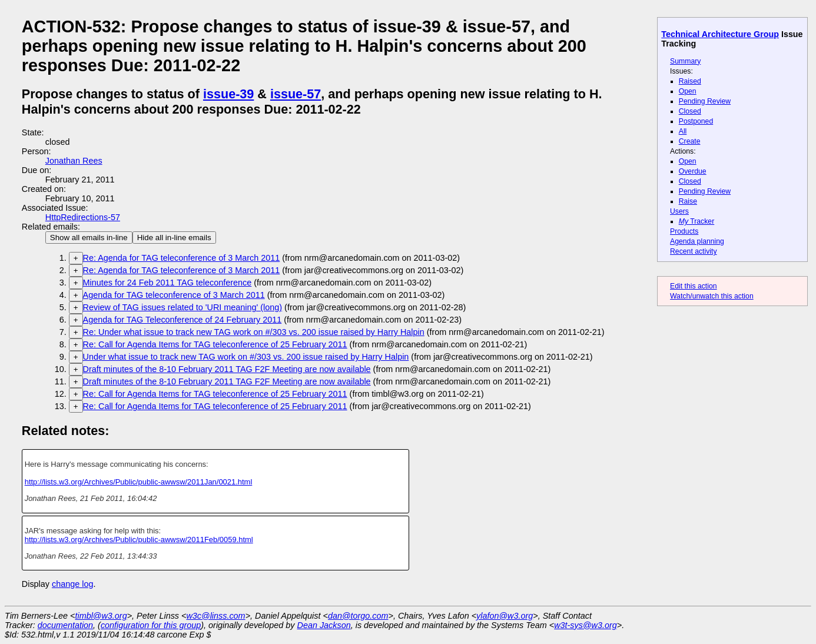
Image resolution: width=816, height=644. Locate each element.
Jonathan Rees (74, 161)
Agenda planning (697, 241)
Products (684, 231)
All (683, 131)
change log (72, 584)
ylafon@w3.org (505, 616)
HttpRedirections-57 (83, 217)
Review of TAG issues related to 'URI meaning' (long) (183, 307)
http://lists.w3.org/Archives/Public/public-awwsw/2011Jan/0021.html (139, 482)
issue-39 (228, 94)
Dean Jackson (324, 625)
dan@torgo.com (358, 616)
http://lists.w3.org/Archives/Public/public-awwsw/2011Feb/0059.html (139, 540)
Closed (690, 111)
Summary (685, 61)
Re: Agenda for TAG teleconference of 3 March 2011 (182, 258)
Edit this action (694, 286)
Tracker (697, 221)
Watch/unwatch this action (712, 296)
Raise (688, 201)
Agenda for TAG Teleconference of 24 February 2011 (183, 320)
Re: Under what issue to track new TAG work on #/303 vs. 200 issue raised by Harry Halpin (254, 332)
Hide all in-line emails (174, 238)
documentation (65, 625)
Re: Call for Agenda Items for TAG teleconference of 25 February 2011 (215, 344)
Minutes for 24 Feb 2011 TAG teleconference (167, 283)
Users (679, 211)
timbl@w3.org (101, 616)
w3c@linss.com (215, 616)
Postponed (696, 121)
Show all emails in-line (89, 238)
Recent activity (694, 251)
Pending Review (705, 101)
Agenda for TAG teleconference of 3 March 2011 (174, 295)
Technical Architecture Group (720, 34)
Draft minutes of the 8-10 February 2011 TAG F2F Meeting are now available (227, 369)
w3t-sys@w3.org (586, 625)
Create (690, 141)
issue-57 (296, 94)
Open (688, 91)
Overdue (693, 171)
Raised (690, 81)
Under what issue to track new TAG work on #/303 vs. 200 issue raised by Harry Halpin (246, 357)
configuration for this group (151, 625)
